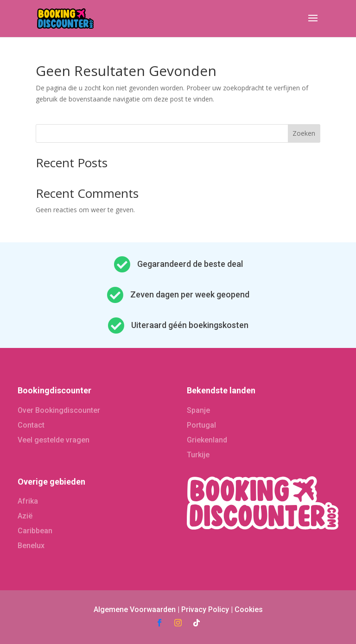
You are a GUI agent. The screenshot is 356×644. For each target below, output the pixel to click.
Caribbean (35, 531)
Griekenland (207, 440)
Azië (25, 516)
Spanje (198, 410)
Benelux (31, 546)
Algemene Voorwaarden (135, 609)
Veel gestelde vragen (54, 440)
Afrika (28, 501)
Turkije (198, 455)
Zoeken (304, 133)
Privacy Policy (205, 609)
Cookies (249, 609)
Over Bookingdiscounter (59, 410)
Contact (31, 425)
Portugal (201, 425)
